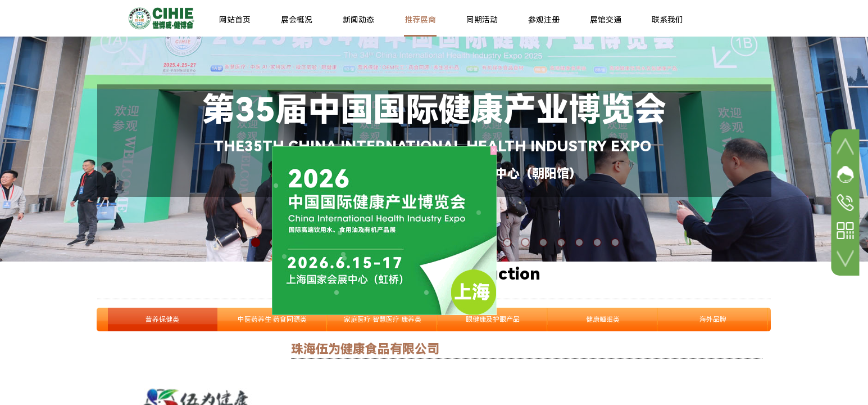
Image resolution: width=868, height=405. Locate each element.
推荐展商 (420, 20)
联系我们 (667, 20)
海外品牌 (713, 319)
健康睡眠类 (603, 319)
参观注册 (544, 20)
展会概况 (297, 20)
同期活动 (482, 20)
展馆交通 (606, 20)
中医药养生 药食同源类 (272, 319)
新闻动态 (358, 20)
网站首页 (235, 20)
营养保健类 (162, 319)
